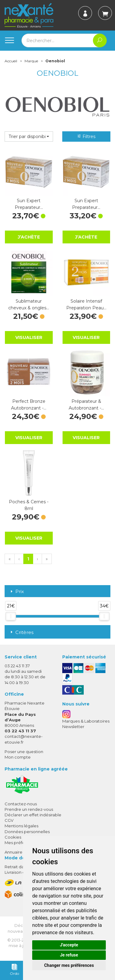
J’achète (29, 237)
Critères (21, 632)
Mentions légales (21, 826)
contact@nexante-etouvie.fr (24, 739)
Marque (31, 61)
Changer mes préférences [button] (69, 965)
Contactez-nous (21, 804)
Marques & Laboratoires (86, 721)
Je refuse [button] (69, 955)
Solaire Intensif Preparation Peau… (86, 304)
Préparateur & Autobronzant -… (86, 405)
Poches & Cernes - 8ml (29, 505)
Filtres (86, 137)
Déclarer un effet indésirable (33, 815)
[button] (29, 137)
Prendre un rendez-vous (29, 809)
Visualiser (29, 337)
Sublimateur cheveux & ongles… (29, 304)
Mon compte (18, 757)
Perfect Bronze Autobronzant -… (29, 405)
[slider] (11, 616)
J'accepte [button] (69, 945)
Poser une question (24, 752)
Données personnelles (27, 832)
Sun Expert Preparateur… (29, 204)
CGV (9, 820)
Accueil (11, 61)
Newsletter (73, 727)
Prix (17, 592)
